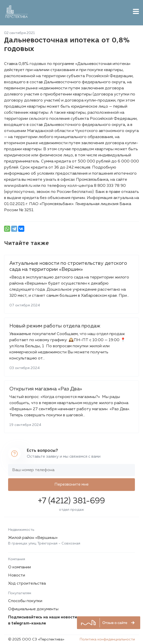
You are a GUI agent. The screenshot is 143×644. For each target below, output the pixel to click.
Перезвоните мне (71, 485)
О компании (19, 567)
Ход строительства (27, 584)
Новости (17, 575)
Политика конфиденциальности (107, 639)
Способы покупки (25, 601)
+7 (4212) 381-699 (71, 501)
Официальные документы (33, 609)
